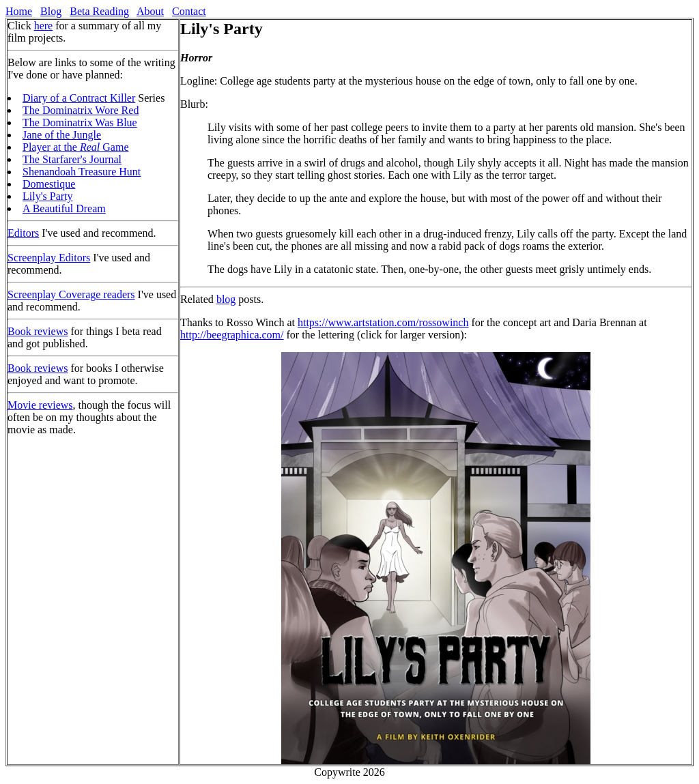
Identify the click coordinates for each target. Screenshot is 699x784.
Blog (51, 11)
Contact (189, 11)
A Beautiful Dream (64, 208)
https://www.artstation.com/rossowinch (383, 322)
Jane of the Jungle (62, 135)
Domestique (49, 184)
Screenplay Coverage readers (71, 294)
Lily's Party (48, 196)
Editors (23, 233)
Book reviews (38, 331)
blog (226, 299)
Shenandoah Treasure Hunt (82, 172)
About (150, 11)
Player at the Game (76, 147)
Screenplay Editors (49, 258)
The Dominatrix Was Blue (80, 122)
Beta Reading (99, 11)
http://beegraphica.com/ (232, 335)
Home (19, 11)
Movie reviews (40, 405)
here (44, 26)
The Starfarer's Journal (72, 159)
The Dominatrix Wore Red (81, 110)
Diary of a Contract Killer (79, 98)
